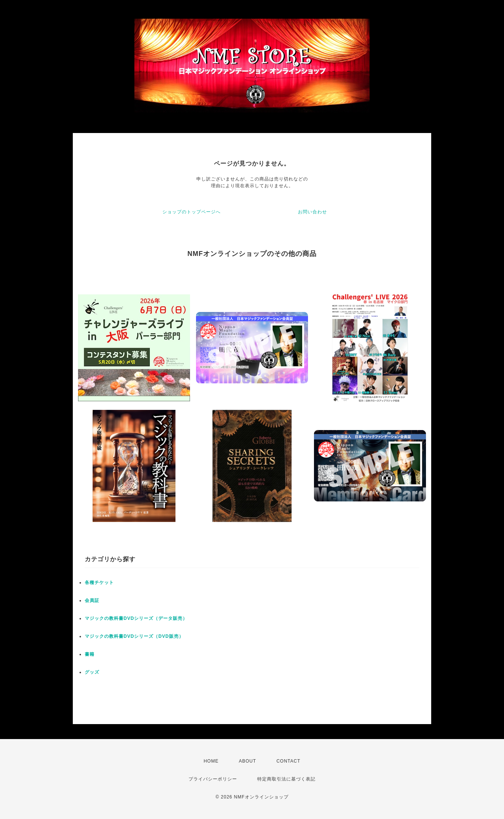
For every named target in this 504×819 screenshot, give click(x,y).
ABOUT (248, 761)
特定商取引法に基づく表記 (286, 779)
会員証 (92, 600)
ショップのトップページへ (192, 212)
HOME (211, 761)
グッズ (92, 672)
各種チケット (99, 582)
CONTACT (288, 761)
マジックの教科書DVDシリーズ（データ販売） (136, 618)
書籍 (90, 654)
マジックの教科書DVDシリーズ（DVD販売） (134, 636)
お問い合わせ (312, 212)
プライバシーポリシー (213, 779)
